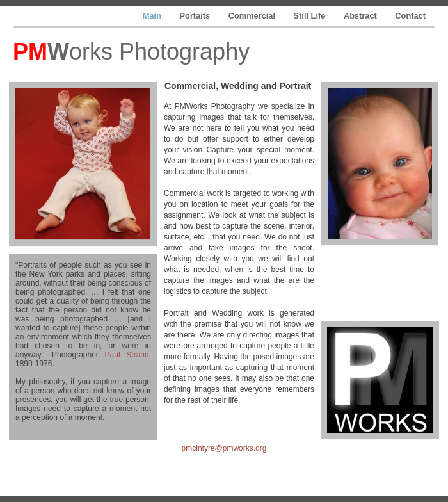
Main (153, 16)
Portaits (196, 16)
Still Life (311, 16)
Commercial (253, 16)
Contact (410, 16)
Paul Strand (127, 355)
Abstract (361, 16)
